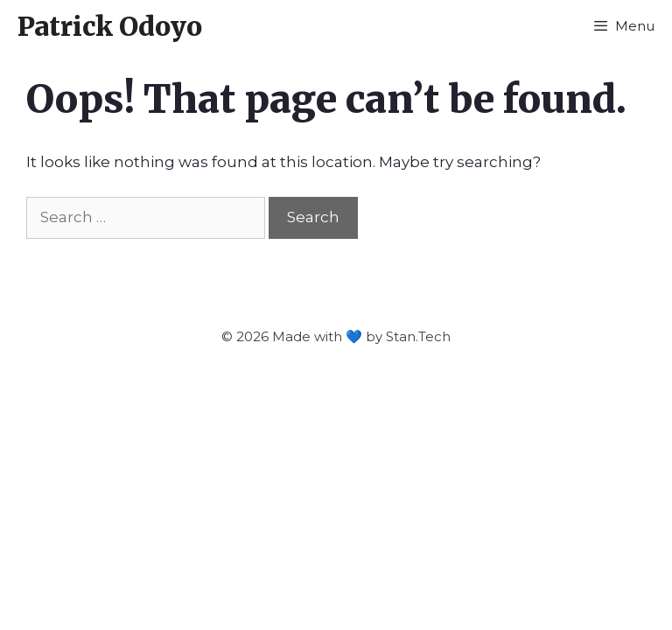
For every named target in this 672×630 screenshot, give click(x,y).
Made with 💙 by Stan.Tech (361, 336)
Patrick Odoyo (110, 26)
